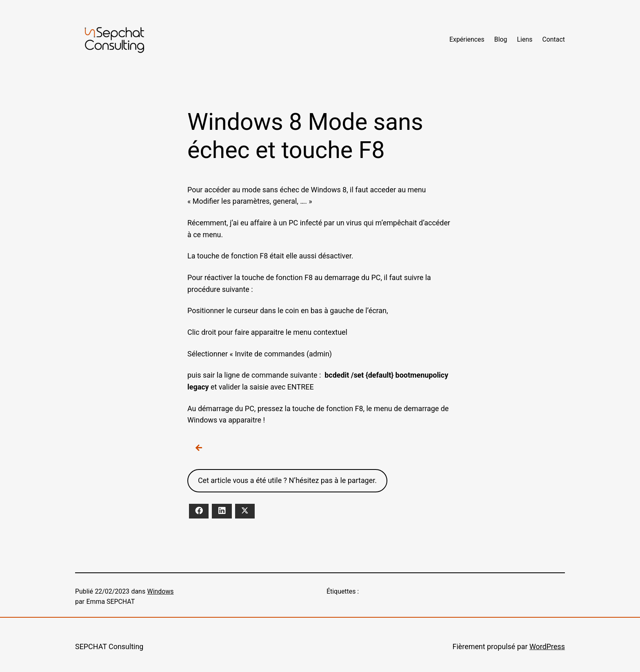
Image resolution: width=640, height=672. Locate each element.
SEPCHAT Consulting (109, 646)
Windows (161, 591)
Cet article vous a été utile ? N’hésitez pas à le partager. (287, 480)
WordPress (547, 646)
